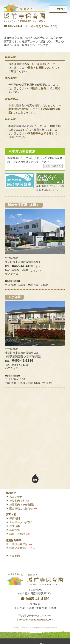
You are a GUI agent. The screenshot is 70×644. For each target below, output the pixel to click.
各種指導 (13, 530)
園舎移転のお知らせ (20, 508)
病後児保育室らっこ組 (21, 548)
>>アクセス (11, 341)
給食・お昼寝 (16, 534)
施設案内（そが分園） (21, 505)
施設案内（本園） (18, 501)
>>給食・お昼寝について (39, 135)
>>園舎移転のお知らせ (38, 201)
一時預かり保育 (17, 544)
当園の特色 (14, 497)
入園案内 (13, 556)
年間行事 (13, 526)
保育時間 (13, 518)
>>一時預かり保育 (35, 156)
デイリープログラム (20, 522)
